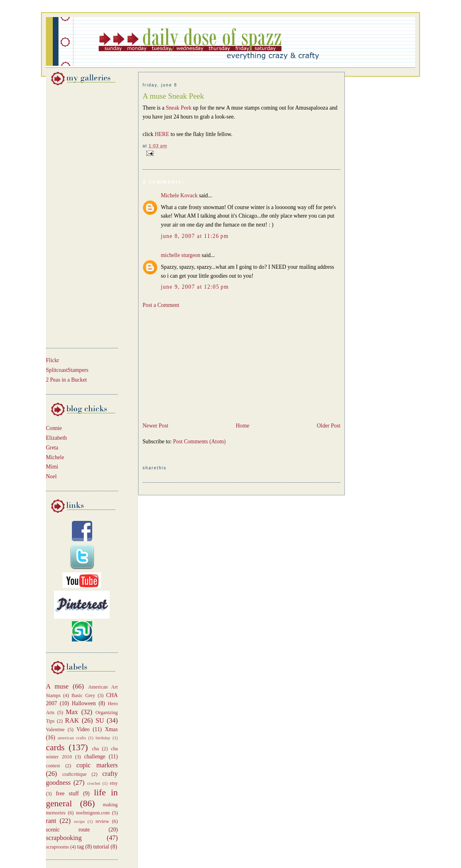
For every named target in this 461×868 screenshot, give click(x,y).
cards (55, 747)
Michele (55, 457)
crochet (94, 783)
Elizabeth (56, 438)
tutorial (101, 847)
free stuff (68, 794)
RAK (72, 720)
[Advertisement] (70, 215)
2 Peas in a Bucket (66, 380)
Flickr (53, 360)
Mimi (52, 467)
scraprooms (57, 847)
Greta (52, 448)
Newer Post (155, 426)
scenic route (68, 830)
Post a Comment (161, 305)
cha (95, 749)
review (102, 821)
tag (81, 847)
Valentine (55, 730)
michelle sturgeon (181, 255)
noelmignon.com (93, 813)
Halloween (84, 703)
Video (83, 729)
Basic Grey (83, 695)
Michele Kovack (179, 195)
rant (51, 821)
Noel (51, 476)
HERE (163, 134)
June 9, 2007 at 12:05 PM (195, 287)
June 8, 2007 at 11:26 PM (195, 236)
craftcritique (74, 774)
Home (242, 426)
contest (53, 766)
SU (100, 720)
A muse (57, 686)
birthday (103, 738)
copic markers (97, 765)
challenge (95, 757)
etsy (114, 783)
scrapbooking (64, 838)
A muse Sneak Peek (173, 96)
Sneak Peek (179, 108)
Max (72, 712)
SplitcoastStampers (67, 370)
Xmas (111, 729)
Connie (54, 428)
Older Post (329, 426)
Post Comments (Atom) (199, 442)
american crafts (72, 738)
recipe (79, 821)
